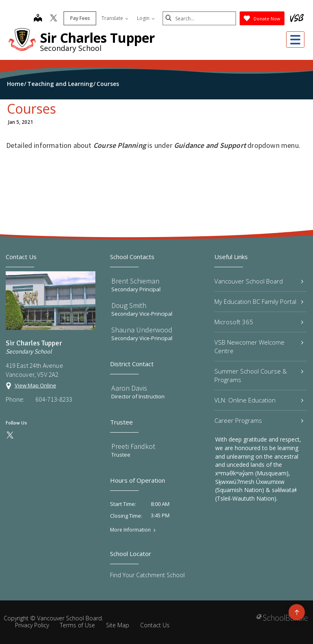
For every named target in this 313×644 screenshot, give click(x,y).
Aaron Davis (129, 388)
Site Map (118, 625)
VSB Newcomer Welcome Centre (259, 346)
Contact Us (155, 625)
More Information (130, 530)
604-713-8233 (54, 399)
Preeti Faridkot (133, 446)
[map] (38, 19)
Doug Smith (129, 305)
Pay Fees (80, 18)
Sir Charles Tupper (97, 38)
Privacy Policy (32, 625)
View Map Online (35, 385)
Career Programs (259, 420)
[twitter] (54, 19)
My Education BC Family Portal (259, 301)
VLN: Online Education (259, 400)
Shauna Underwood (142, 330)
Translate (115, 18)
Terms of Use (77, 625)
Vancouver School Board (259, 281)
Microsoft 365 (259, 322)
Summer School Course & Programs (259, 375)
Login (146, 18)
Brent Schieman (135, 281)
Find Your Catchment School (147, 575)
